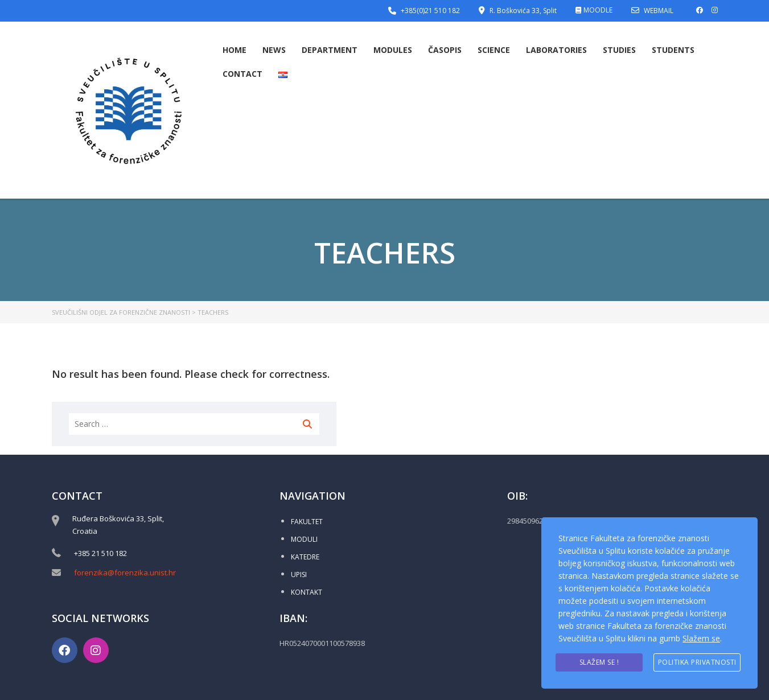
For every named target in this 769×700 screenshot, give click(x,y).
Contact (242, 74)
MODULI (304, 539)
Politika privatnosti (697, 662)
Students (673, 50)
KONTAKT (307, 592)
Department (330, 50)
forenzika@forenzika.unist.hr (125, 573)
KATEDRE (305, 557)
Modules (393, 50)
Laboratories (556, 50)
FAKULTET (307, 522)
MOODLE (598, 10)
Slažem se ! (599, 662)
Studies (619, 50)
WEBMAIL (659, 11)
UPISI (299, 575)
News (274, 50)
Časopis (445, 50)
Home (235, 50)
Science (494, 50)
